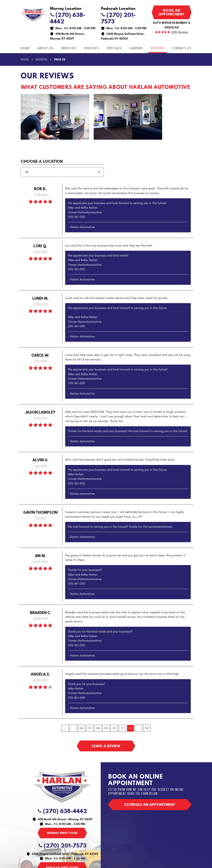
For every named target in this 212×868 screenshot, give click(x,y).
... (73, 728)
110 (114, 728)
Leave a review (106, 746)
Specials (114, 48)
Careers (136, 48)
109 (106, 728)
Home (25, 48)
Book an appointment (172, 12)
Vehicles (91, 48)
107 (90, 728)
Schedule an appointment (150, 805)
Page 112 (60, 59)
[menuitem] (25, 48)
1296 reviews (180, 32)
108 (98, 728)
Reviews (158, 48)
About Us (45, 48)
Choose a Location (42, 161)
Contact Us (182, 48)
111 (122, 728)
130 (147, 728)
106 (81, 728)
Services (69, 48)
